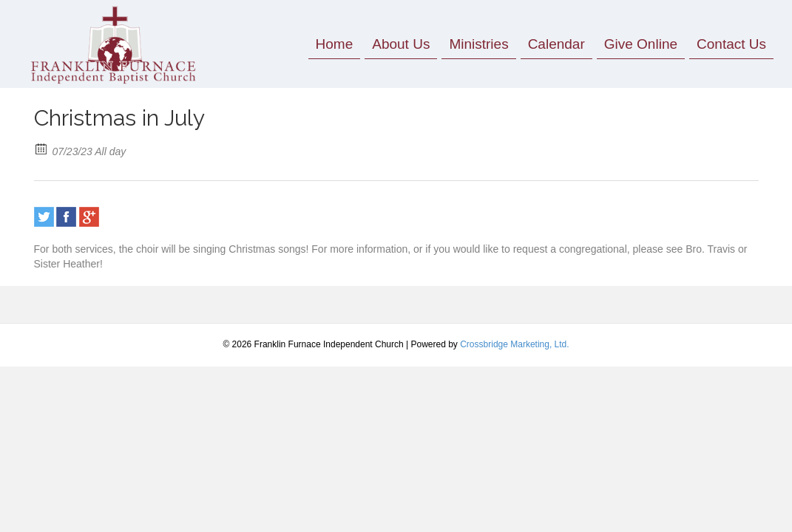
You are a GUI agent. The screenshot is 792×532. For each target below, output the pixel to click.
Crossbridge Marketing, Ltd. (514, 344)
